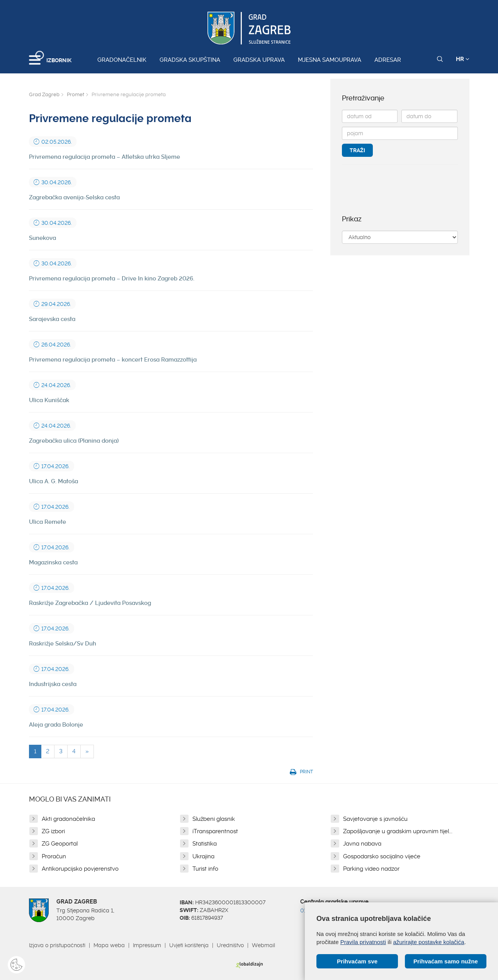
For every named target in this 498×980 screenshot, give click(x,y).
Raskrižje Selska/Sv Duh (63, 644)
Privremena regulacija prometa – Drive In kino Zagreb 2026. (112, 279)
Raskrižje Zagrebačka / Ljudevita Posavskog (90, 603)
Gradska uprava (259, 60)
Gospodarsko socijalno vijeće (382, 856)
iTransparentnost (215, 831)
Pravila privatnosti (363, 942)
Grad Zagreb (44, 94)
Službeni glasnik (214, 819)
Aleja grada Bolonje (56, 725)
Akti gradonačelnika (68, 819)
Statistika (205, 844)
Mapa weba (109, 945)
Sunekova (42, 238)
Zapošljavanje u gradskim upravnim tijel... (398, 831)
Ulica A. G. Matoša (54, 481)
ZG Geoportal (60, 844)
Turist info (205, 869)
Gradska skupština (190, 60)
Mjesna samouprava (330, 60)
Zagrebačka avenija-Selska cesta (74, 197)
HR (463, 59)
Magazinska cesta (53, 562)
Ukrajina (203, 856)
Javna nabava (362, 844)
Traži (357, 150)
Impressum (147, 945)
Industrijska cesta (53, 684)
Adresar (388, 60)
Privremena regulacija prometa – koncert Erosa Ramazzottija (113, 360)
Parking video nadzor (371, 869)
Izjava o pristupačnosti (57, 945)
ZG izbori (53, 831)
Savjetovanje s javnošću (375, 819)
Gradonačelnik (122, 60)
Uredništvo (230, 945)
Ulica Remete (48, 522)
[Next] (87, 752)
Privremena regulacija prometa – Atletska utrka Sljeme (105, 157)
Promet (76, 94)
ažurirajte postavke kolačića (428, 942)
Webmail (263, 945)
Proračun (54, 856)
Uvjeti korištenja (189, 945)
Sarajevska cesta (52, 319)
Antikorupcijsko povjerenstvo (80, 869)
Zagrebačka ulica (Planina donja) (74, 441)
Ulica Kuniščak (49, 400)
